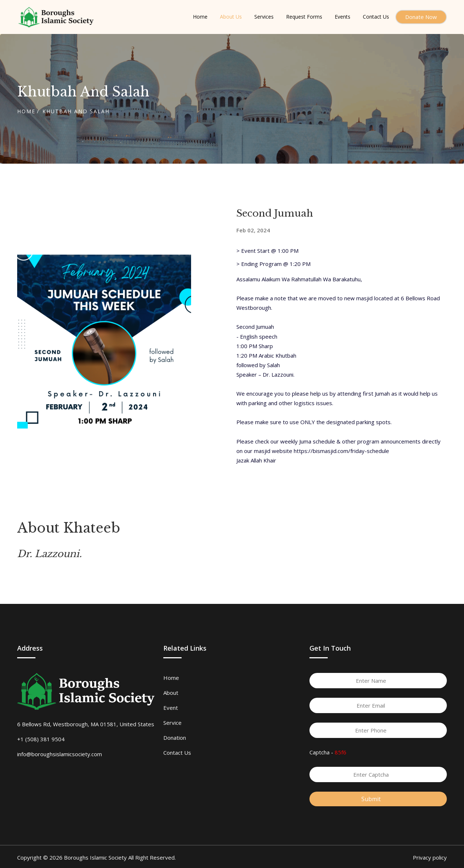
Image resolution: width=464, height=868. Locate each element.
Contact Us (177, 753)
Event (171, 708)
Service (172, 723)
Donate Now (421, 17)
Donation (175, 738)
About (171, 693)
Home (26, 111)
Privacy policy (430, 857)
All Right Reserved (151, 857)
